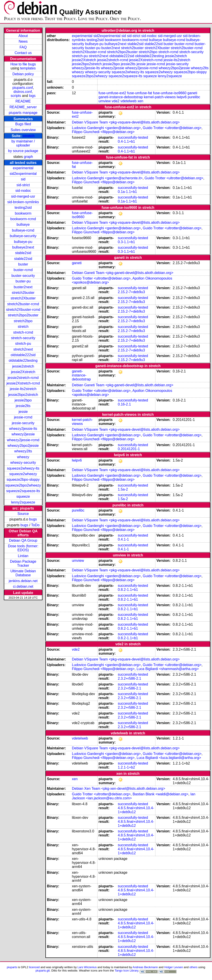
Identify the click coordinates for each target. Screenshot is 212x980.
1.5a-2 (123, 489)
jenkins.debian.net (23, 581)
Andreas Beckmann (145, 967)
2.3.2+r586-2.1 (130, 678)
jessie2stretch (23, 366)
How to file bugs (23, 64)
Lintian (23, 556)
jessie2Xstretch (23, 372)
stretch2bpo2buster (23, 315)
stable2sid (23, 253)
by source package (23, 151)
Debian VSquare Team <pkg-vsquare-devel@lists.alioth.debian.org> (126, 122)
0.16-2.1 (124, 404)
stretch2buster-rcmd (23, 304)
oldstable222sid (23, 355)
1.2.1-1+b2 (126, 767)
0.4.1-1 (123, 539)
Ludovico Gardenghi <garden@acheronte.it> (107, 178)
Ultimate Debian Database (23, 573)
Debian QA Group (23, 540)
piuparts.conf (23, 88)
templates (28, 68)
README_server (23, 107)
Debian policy (23, 74)
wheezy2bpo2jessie (23, 446)
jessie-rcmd (23, 417)
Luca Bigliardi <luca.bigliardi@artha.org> (169, 758)
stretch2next (23, 349)
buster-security (23, 276)
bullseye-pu (23, 242)
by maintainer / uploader (23, 143)
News (23, 41)
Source (23, 514)
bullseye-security (23, 236)
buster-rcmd (23, 270)
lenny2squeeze (23, 502)
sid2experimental (23, 174)
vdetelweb (128, 101)
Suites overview (23, 130)
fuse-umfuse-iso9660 (170, 93)
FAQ (23, 47)
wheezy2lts (23, 451)
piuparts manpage (23, 113)
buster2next (23, 287)
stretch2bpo (23, 321)
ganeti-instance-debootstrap (121, 97)
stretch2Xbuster (23, 298)
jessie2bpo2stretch (23, 395)
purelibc (194, 97)
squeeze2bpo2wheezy (23, 485)
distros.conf (23, 92)
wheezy (23, 457)
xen (140, 101)
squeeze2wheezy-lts (23, 468)
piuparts (12, 967)
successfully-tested (133, 137)
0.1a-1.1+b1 (127, 192)
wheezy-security (23, 463)
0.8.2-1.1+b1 (128, 590)
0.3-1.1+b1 (126, 242)
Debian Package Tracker (23, 563)
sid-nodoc (23, 191)
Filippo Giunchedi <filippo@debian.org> (103, 132)
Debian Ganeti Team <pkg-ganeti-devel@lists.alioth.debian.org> (123, 273)
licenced (34, 967)
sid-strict (23, 185)
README (23, 101)
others (193, 967)
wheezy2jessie (23, 434)
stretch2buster (23, 293)
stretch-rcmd (23, 332)
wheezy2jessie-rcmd (23, 440)
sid (23, 179)
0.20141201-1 (129, 449)
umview (105, 101)
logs (32, 96)
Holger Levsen (174, 967)
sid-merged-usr (23, 196)
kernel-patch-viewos (160, 97)
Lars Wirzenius (87, 967)
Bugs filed (23, 124)
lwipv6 (182, 97)
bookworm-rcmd (23, 219)
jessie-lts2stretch (23, 389)
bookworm (23, 213)
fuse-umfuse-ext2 (112, 93)
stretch (29, 136)
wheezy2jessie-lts (23, 429)
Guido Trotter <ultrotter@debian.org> (172, 128)
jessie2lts (23, 406)
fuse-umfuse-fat (140, 93)
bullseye (23, 225)
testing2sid (23, 208)
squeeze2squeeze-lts (23, 491)
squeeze (23, 496)
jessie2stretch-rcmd (23, 378)
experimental (23, 168)
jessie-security (23, 423)
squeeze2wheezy (23, 474)
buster (23, 264)
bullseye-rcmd (23, 230)
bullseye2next (23, 247)
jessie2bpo (23, 400)
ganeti (192, 93)
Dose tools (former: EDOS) (23, 548)
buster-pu (23, 281)
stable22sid (23, 259)
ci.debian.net (23, 586)
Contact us (23, 53)
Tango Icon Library (127, 971)
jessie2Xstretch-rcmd (23, 383)
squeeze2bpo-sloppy (23, 480)
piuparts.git (43, 971)
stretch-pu (23, 344)
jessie (23, 412)
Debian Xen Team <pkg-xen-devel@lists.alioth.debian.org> (118, 789)
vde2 (116, 101)
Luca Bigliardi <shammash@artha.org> (168, 669)
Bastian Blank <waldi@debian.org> (160, 794)
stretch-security (23, 338)
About (23, 36)
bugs (33, 519)
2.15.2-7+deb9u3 (131, 292)
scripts (16, 96)
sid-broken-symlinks (23, 202)
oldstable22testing (23, 360)
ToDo (35, 525)
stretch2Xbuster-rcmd (23, 310)
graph (29, 157)
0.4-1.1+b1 (126, 141)
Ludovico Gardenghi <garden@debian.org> (106, 128)
